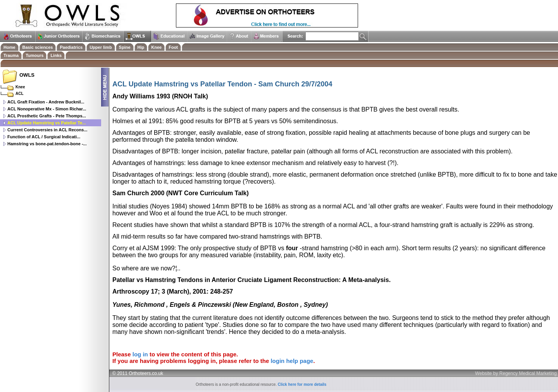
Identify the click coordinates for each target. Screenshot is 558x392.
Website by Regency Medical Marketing (516, 373)
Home (9, 47)
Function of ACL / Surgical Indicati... (44, 137)
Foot (173, 47)
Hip (141, 47)
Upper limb (101, 47)
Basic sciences (38, 47)
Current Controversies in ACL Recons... (47, 130)
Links (56, 55)
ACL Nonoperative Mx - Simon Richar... (47, 109)
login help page (292, 361)
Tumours (34, 55)
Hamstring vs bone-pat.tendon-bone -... (47, 144)
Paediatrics (71, 47)
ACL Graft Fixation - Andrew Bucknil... (46, 102)
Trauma (11, 55)
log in (140, 354)
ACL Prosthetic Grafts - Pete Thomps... (47, 116)
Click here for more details (302, 384)
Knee (156, 47)
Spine (125, 47)
